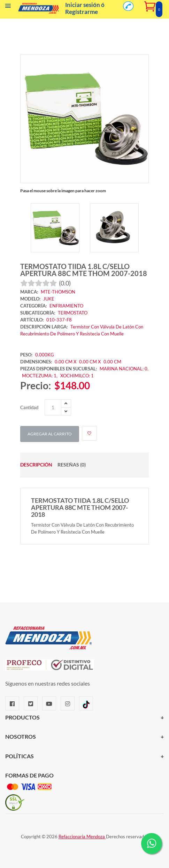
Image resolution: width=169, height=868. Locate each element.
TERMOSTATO (73, 313)
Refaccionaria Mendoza (82, 837)
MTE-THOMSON (58, 292)
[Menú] (8, 7)
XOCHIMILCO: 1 (77, 376)
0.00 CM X (66, 362)
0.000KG (45, 355)
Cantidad (29, 407)
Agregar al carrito (50, 434)
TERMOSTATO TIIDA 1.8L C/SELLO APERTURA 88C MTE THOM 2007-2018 (84, 270)
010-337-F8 (59, 320)
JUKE (49, 299)
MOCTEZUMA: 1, (40, 376)
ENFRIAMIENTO (66, 306)
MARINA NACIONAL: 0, (124, 369)
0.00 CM (112, 362)
